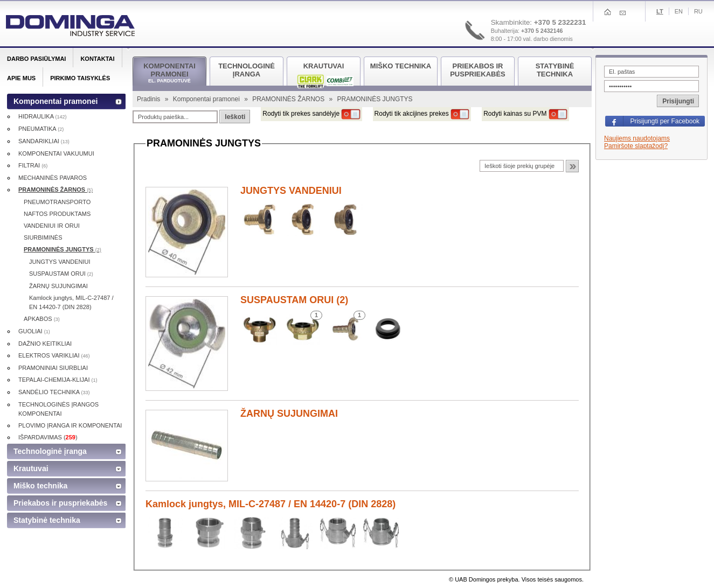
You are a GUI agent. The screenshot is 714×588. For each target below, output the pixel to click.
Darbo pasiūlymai (36, 59)
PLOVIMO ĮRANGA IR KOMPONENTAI (70, 425)
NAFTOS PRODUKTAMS (57, 214)
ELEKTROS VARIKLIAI (54, 355)
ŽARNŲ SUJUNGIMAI (289, 414)
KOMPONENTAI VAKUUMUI (56, 153)
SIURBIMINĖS (43, 237)
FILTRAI (33, 165)
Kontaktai (97, 59)
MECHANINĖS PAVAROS (53, 178)
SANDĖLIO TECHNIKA (54, 392)
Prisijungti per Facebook (665, 121)
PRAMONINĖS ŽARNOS (289, 99)
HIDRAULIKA (42, 116)
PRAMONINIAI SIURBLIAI (53, 368)
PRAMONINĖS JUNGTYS (63, 249)
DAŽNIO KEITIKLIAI (45, 344)
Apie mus (21, 78)
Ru (698, 11)
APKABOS (42, 319)
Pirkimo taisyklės (80, 78)
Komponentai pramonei (207, 99)
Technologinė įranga (50, 451)
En (679, 11)
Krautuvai (31, 468)
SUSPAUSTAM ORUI (61, 274)
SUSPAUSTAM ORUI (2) (294, 300)
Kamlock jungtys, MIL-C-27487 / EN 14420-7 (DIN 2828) (271, 504)
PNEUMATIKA (41, 129)
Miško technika (40, 486)
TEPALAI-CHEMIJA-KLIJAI (58, 380)
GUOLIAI (34, 331)
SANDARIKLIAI (44, 141)
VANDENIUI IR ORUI (52, 226)
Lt (660, 11)
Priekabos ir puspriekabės (60, 503)
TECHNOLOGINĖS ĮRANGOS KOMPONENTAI (58, 409)
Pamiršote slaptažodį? (636, 146)
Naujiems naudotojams (637, 138)
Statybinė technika (47, 520)
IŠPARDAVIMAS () (48, 437)
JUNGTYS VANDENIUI (291, 191)
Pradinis (150, 99)
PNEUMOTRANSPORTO (57, 202)
